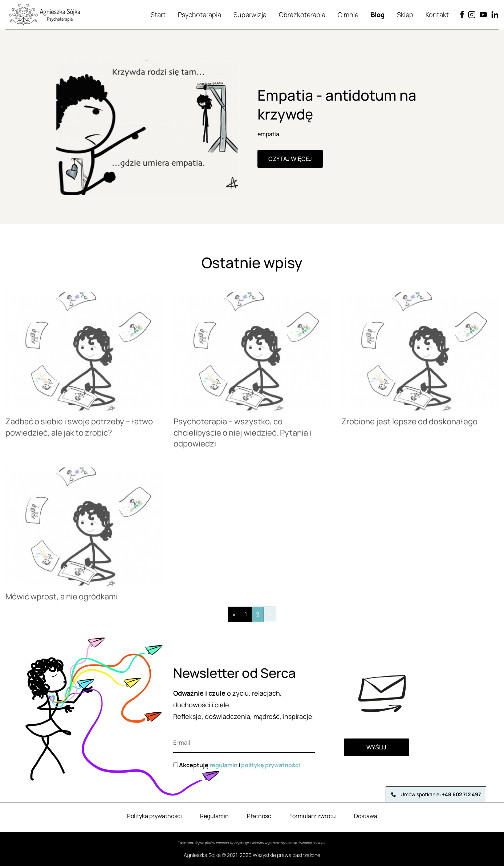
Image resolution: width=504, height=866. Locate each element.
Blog (378, 15)
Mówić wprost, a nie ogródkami (62, 601)
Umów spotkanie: (436, 794)
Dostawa (366, 816)
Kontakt (437, 15)
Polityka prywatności (155, 816)
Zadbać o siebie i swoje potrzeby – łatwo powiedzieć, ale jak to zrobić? (79, 431)
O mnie (348, 15)
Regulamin (214, 816)
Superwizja (250, 15)
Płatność (259, 816)
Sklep (405, 15)
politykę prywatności (271, 765)
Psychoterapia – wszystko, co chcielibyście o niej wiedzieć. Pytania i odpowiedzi (242, 437)
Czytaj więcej (290, 159)
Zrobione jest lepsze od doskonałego (409, 426)
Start (158, 15)
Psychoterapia (200, 15)
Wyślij (376, 747)
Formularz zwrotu (313, 816)
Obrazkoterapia (302, 15)
